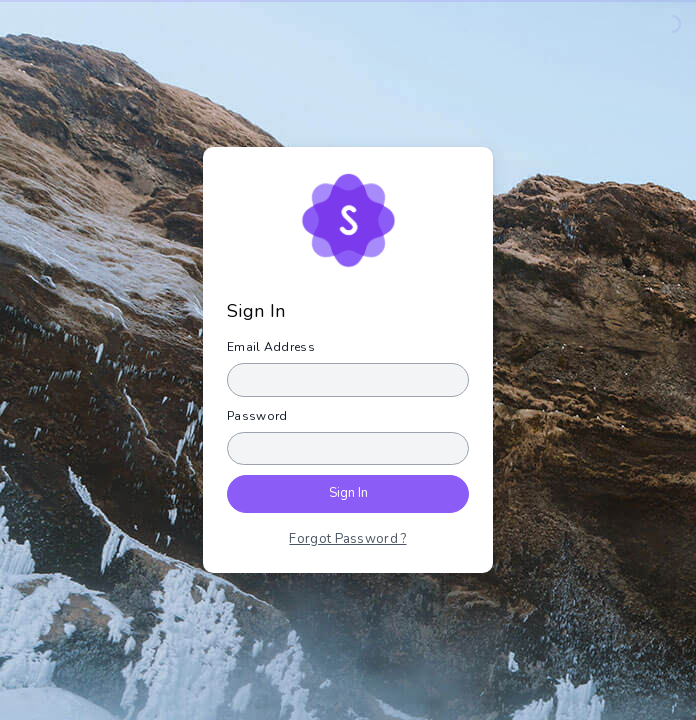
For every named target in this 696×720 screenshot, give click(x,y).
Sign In (348, 493)
